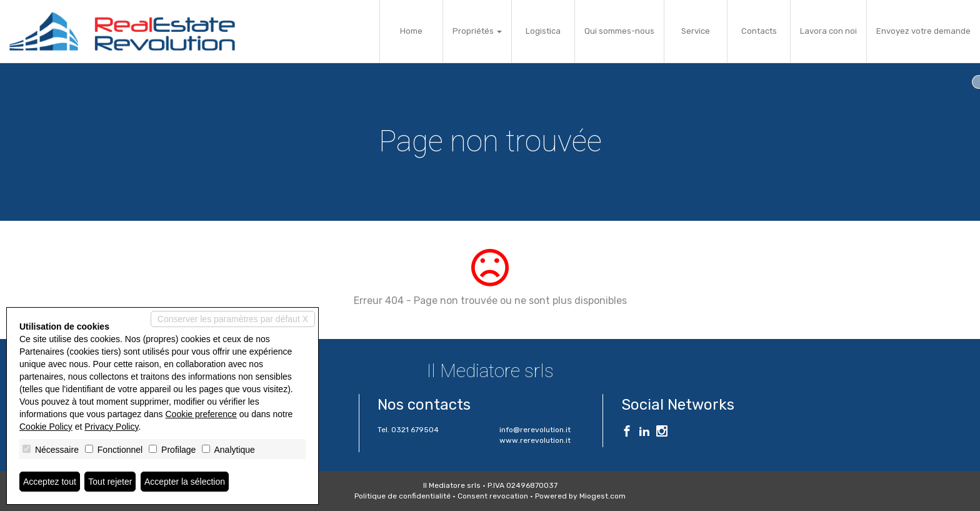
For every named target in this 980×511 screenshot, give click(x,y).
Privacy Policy (111, 427)
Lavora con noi (828, 31)
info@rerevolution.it (535, 430)
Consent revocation (493, 496)
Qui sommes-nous (619, 31)
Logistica (543, 31)
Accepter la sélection (185, 482)
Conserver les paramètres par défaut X (233, 319)
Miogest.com (602, 496)
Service (696, 31)
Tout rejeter (110, 482)
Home (411, 31)
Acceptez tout (50, 482)
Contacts (759, 31)
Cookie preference (201, 414)
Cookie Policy (46, 427)
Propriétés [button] (477, 31)
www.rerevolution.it (535, 440)
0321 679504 (415, 430)
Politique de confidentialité (402, 496)
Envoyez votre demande (923, 31)
